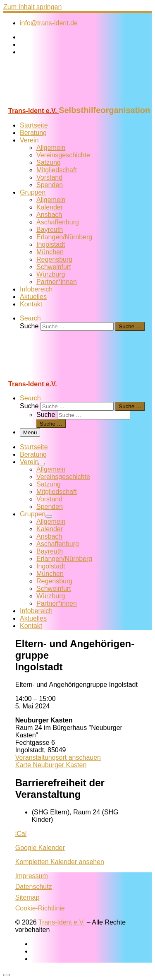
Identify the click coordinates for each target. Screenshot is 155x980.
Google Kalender (40, 848)
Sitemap (27, 897)
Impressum (32, 876)
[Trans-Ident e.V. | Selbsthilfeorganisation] (55, 102)
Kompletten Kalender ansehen (60, 862)
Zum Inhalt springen (32, 7)
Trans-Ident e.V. (62, 922)
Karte (51, 765)
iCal (21, 834)
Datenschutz (34, 887)
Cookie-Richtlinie (40, 908)
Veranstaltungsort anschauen (58, 757)
